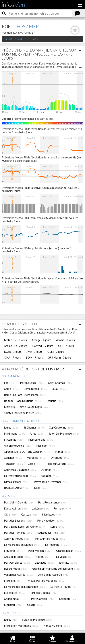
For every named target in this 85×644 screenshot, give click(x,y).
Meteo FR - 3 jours (15, 340)
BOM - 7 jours (34, 357)
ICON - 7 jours (13, 352)
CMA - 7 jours (12, 357)
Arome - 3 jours (65, 340)
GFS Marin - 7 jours (60, 357)
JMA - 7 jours (34, 352)
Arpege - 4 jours (41, 340)
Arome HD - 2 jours (16, 346)
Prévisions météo (16, 39)
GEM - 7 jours (56, 352)
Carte (37, 39)
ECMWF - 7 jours (43, 346)
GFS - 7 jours (66, 346)
